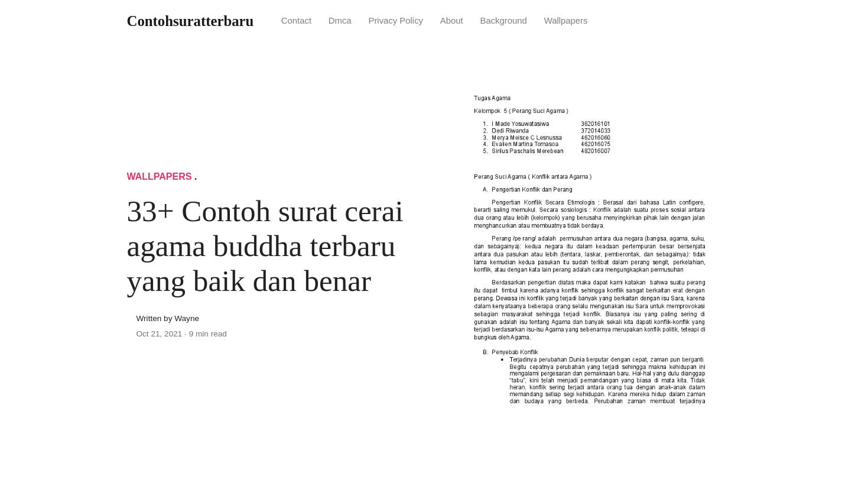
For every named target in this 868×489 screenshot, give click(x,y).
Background (503, 21)
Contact (296, 21)
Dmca (340, 21)
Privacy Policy (396, 21)
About (452, 21)
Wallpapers (566, 21)
